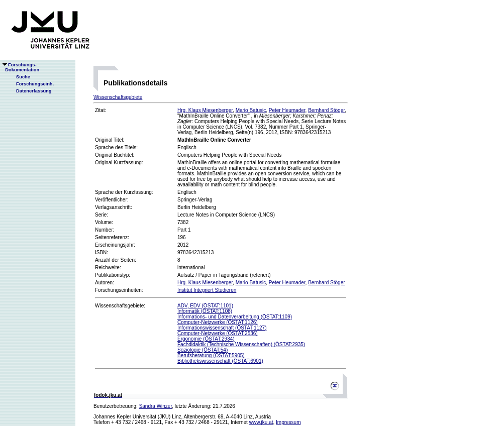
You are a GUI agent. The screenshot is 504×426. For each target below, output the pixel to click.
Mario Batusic (251, 110)
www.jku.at (261, 422)
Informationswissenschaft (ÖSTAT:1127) (222, 328)
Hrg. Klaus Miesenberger (205, 110)
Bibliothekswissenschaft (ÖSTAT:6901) (220, 361)
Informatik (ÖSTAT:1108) (205, 311)
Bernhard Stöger (326, 110)
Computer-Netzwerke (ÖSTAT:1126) (218, 322)
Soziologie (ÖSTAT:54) (203, 350)
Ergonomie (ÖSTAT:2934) (206, 339)
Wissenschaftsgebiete (118, 97)
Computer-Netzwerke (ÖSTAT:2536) (218, 333)
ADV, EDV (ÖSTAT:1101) (205, 306)
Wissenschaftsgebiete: (120, 306)
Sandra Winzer (156, 406)
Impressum (288, 422)
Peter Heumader (287, 110)
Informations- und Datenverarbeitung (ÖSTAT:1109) (235, 317)
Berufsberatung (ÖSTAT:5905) (211, 355)
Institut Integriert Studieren (207, 290)
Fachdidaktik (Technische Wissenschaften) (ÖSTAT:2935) (241, 344)
